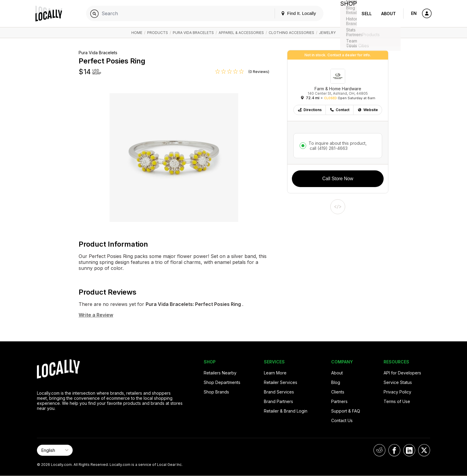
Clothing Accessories (291, 33)
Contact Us (342, 420)
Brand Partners (278, 401)
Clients (338, 392)
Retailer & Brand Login (286, 411)
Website (368, 110)
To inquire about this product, (338, 146)
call (328, 148)
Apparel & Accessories (241, 33)
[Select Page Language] (55, 450)
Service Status (398, 382)
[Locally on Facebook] (394, 450)
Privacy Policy (397, 392)
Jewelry (327, 33)
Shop (346, 14)
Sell (367, 14)
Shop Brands (216, 392)
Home (137, 33)
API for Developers (402, 373)
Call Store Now (338, 179)
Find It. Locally (294, 13)
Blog (336, 382)
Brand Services (279, 392)
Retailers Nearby (220, 373)
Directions (310, 110)
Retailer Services (281, 382)
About (389, 14)
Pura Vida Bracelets (193, 33)
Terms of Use (397, 401)
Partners (339, 401)
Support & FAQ (346, 411)
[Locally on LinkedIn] (409, 450)
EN (414, 13)
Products (158, 33)
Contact (340, 110)
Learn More (275, 373)
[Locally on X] (424, 450)
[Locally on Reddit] (379, 450)
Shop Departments (222, 382)
